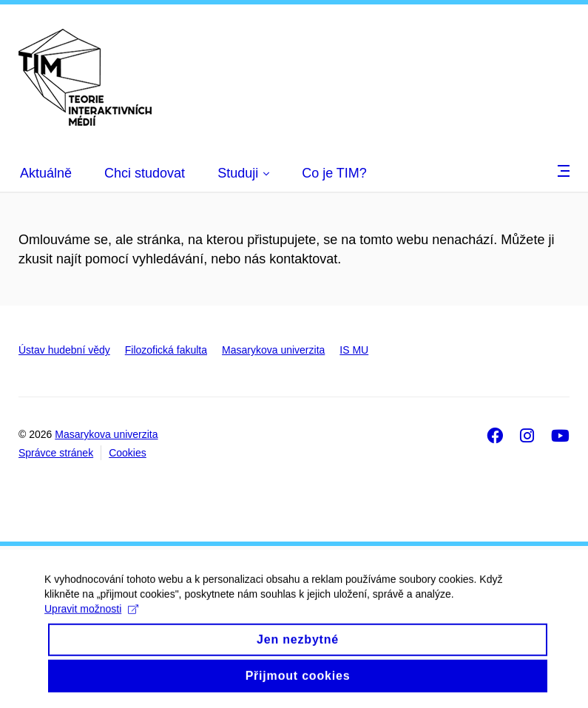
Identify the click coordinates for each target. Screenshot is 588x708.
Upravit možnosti (91, 619)
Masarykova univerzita (273, 350)
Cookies (128, 453)
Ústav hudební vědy (64, 350)
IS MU (354, 350)
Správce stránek (56, 453)
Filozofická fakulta (166, 350)
